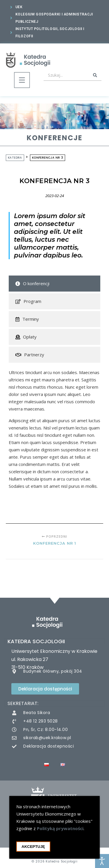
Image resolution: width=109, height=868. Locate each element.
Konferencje (55, 138)
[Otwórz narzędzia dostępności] (102, 861)
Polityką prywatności (60, 830)
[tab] (54, 284)
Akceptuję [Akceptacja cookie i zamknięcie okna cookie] (33, 849)
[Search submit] (95, 75)
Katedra (15, 158)
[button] (22, 81)
